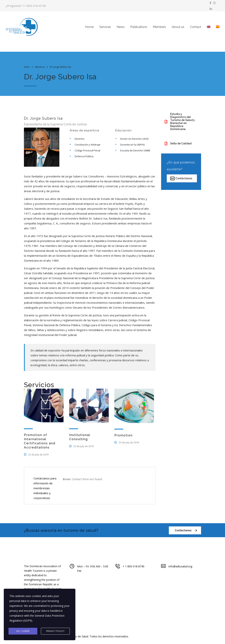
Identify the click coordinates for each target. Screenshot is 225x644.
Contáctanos (181, 178)
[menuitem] (209, 27)
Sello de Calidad (178, 144)
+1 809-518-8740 (34, 6)
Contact (196, 27)
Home (89, 27)
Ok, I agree (23, 631)
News (121, 27)
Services (105, 27)
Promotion (124, 435)
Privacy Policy (55, 631)
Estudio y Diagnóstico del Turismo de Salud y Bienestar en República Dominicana (180, 122)
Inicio (27, 67)
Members (159, 27)
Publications (139, 27)
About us (178, 27)
